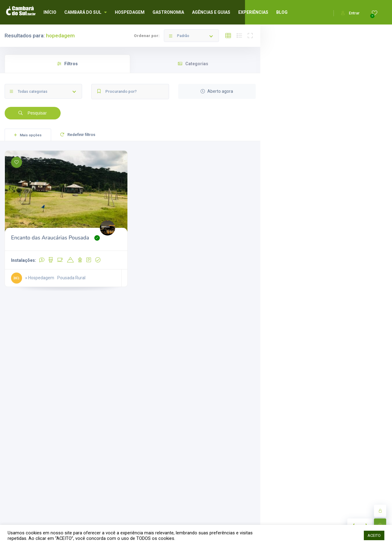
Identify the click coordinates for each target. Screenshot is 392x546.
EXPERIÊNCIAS (253, 12)
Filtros (67, 64)
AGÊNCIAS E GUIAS (211, 12)
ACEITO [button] (374, 535)
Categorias (193, 64)
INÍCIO (50, 12)
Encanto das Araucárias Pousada (50, 238)
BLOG (282, 12)
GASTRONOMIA (168, 12)
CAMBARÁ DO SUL (86, 12)
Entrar (350, 13)
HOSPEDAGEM (130, 12)
